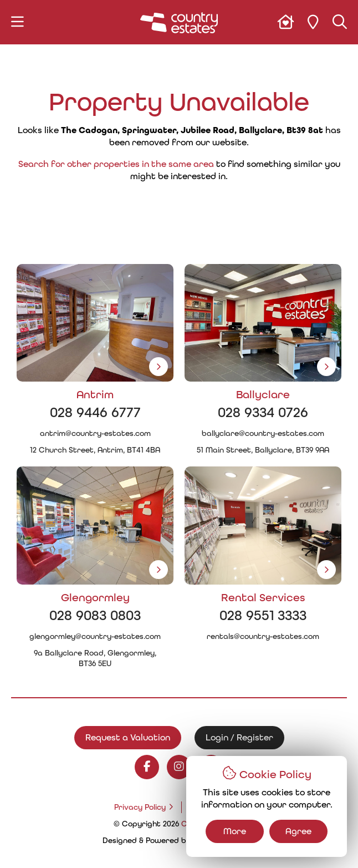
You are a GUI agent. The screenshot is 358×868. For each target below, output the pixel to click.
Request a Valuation (128, 737)
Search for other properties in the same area (116, 164)
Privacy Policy (140, 807)
